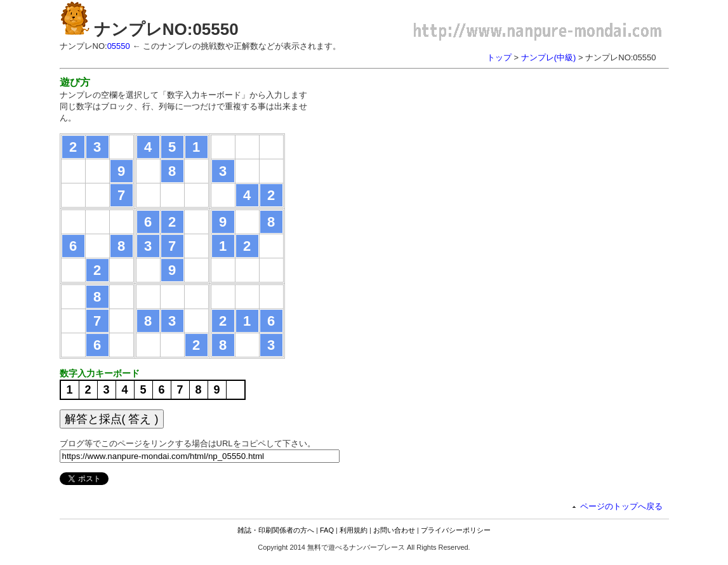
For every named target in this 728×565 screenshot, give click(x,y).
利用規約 (354, 530)
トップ (499, 57)
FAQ (327, 530)
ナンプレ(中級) (549, 57)
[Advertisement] (433, 165)
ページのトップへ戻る (621, 506)
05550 (119, 46)
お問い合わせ (394, 530)
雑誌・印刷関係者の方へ (276, 530)
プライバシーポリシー (456, 530)
